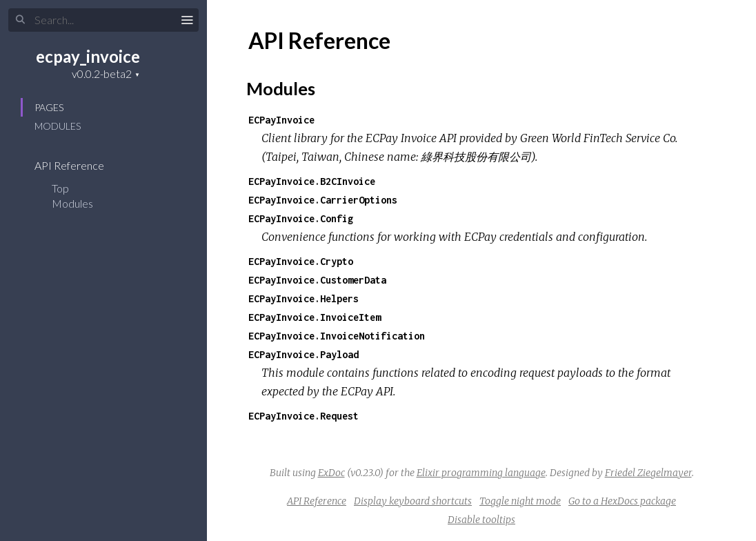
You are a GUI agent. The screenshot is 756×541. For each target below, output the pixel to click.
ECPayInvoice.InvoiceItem (315, 317)
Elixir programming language (481, 473)
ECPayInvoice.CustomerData (317, 280)
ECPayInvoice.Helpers (304, 298)
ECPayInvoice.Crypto (301, 261)
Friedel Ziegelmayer (648, 473)
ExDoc (331, 473)
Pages (49, 107)
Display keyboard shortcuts (413, 501)
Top (60, 188)
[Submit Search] (20, 20)
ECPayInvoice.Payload (304, 354)
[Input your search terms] (103, 20)
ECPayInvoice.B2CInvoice (312, 181)
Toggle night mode (520, 501)
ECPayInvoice (281, 120)
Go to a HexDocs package (622, 501)
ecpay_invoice (88, 56)
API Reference (78, 165)
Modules (58, 126)
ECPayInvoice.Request (304, 416)
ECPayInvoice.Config (301, 218)
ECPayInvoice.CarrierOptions (323, 200)
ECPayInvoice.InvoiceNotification (337, 336)
